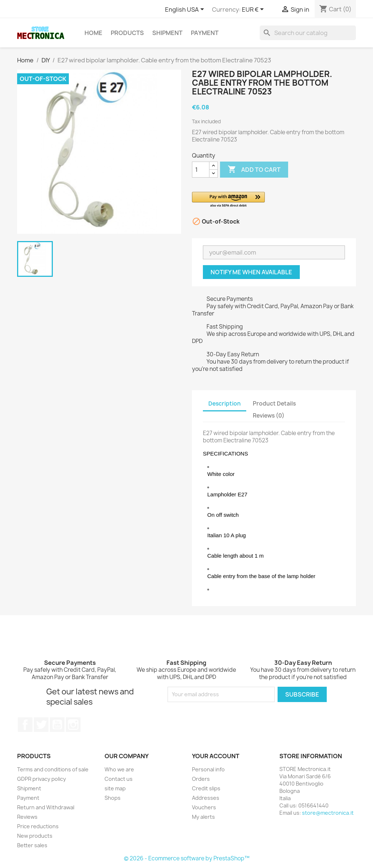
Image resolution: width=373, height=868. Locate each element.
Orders (201, 779)
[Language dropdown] (186, 10)
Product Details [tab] (274, 404)
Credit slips (206, 788)
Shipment (167, 33)
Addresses (206, 798)
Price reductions (38, 826)
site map (115, 788)
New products (35, 836)
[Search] (308, 33)
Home (93, 33)
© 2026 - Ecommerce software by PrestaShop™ (187, 858)
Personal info (208, 769)
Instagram (73, 725)
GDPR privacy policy (42, 779)
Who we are (119, 769)
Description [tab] (225, 404)
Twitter (41, 725)
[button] (274, 200)
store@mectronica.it (328, 813)
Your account (216, 756)
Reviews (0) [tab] (269, 416)
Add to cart (254, 170)
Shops (113, 798)
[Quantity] (201, 170)
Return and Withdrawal (46, 807)
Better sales (32, 845)
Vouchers (204, 807)
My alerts (203, 817)
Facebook (25, 725)
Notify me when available (251, 272)
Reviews (27, 817)
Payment (205, 33)
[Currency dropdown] (254, 10)
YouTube (57, 725)
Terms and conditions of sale (53, 769)
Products (127, 33)
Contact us (119, 779)
